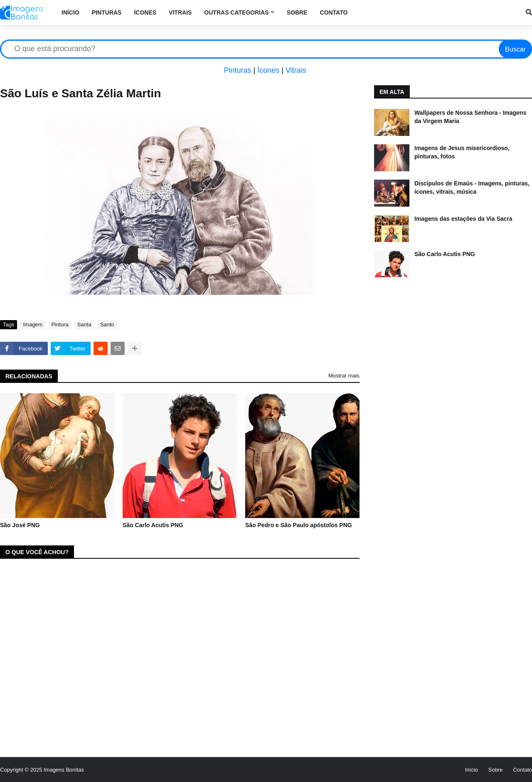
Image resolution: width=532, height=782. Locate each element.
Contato (522, 770)
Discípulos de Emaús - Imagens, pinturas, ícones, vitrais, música (472, 187)
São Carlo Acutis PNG (153, 525)
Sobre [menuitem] (297, 12)
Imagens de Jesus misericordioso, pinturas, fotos (462, 152)
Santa (84, 324)
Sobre (496, 770)
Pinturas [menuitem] (107, 12)
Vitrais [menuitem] (180, 12)
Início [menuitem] (70, 12)
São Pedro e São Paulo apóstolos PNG (299, 525)
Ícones (268, 70)
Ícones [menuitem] (145, 12)
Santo (107, 324)
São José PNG (20, 525)
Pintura (60, 324)
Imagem (33, 324)
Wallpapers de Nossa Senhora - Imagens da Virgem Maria (470, 117)
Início (472, 770)
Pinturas (237, 70)
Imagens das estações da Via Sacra (463, 219)
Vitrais (296, 70)
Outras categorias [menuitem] (236, 12)
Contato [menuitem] (334, 12)
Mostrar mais (344, 376)
